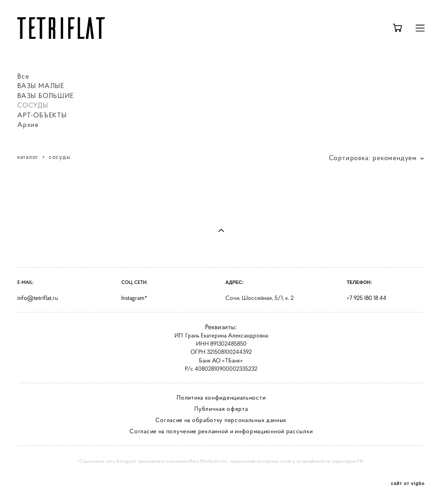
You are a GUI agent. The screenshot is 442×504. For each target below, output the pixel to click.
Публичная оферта (221, 409)
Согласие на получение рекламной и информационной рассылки (221, 431)
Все (23, 76)
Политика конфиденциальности (221, 397)
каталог (28, 157)
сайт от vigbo (408, 484)
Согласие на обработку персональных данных (221, 420)
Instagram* (134, 298)
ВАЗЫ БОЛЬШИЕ (46, 95)
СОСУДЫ (33, 105)
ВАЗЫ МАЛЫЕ (41, 85)
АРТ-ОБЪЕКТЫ (42, 115)
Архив (28, 124)
